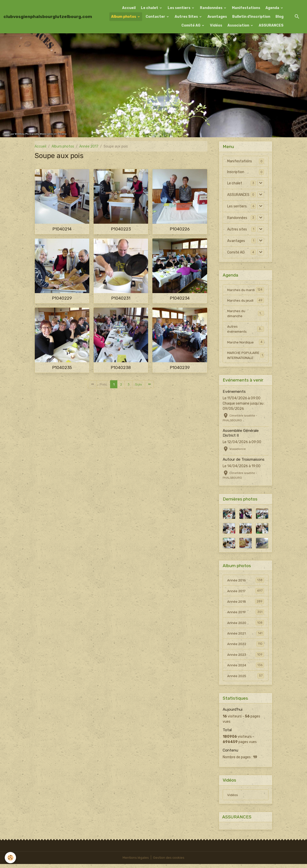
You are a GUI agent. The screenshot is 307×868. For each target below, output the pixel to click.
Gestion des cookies (169, 862)
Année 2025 (245, 679)
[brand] (48, 17)
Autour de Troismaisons (244, 461)
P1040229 (62, 298)
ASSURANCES (271, 25)
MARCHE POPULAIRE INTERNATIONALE (245, 357)
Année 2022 (245, 647)
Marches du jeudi (245, 301)
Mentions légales (135, 862)
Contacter (156, 17)
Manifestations (246, 8)
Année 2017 (89, 146)
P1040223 (121, 229)
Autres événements (245, 330)
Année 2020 (245, 625)
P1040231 (121, 298)
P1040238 (121, 367)
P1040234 (180, 298)
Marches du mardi (245, 290)
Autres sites (237, 229)
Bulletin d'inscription (251, 17)
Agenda (273, 8)
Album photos (124, 17)
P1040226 (180, 229)
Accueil (129, 8)
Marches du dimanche (245, 314)
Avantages (217, 17)
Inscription (236, 172)
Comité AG (191, 25)
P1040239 (180, 367)
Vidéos (216, 25)
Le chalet (150, 8)
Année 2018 (245, 604)
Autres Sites (187, 17)
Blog (279, 17)
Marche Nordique (245, 343)
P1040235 (62, 367)
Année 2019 (245, 614)
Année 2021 (245, 636)
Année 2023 (245, 658)
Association (239, 25)
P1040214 (62, 229)
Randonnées (212, 8)
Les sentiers (179, 8)
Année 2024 (245, 668)
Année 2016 (245, 582)
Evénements (234, 393)
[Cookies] (11, 858)
